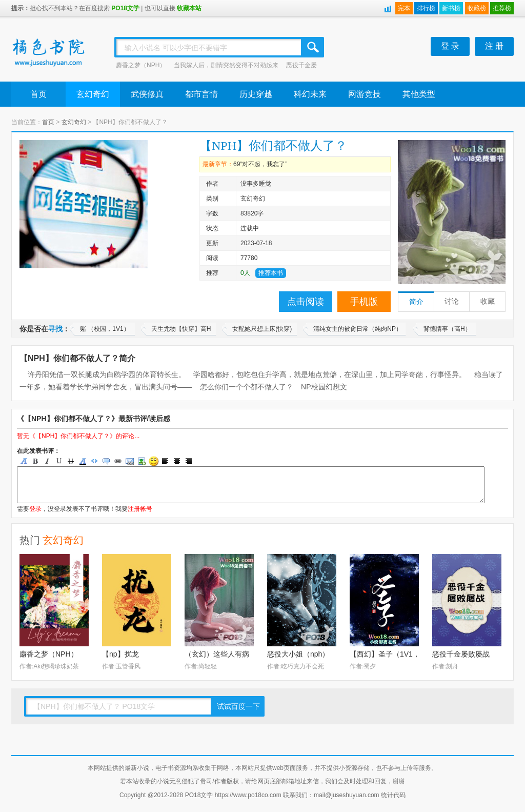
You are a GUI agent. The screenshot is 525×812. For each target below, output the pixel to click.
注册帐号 (140, 509)
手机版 (364, 302)
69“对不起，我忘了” (260, 164)
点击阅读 (306, 302)
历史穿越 (256, 94)
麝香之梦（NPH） (141, 65)
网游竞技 (365, 94)
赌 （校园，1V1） (105, 329)
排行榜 (426, 8)
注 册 (494, 46)
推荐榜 (502, 8)
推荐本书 (271, 273)
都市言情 (201, 94)
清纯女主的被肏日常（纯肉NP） (358, 329)
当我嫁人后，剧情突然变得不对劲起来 (226, 65)
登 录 (450, 46)
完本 (404, 8)
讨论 (452, 301)
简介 (416, 302)
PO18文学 (125, 8)
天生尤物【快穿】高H (181, 329)
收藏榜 (477, 8)
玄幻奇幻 (93, 94)
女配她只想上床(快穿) (262, 329)
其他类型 (419, 94)
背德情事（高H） (447, 329)
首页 (38, 94)
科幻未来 (310, 94)
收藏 (488, 301)
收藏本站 (189, 8)
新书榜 (451, 8)
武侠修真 (147, 94)
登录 (35, 509)
